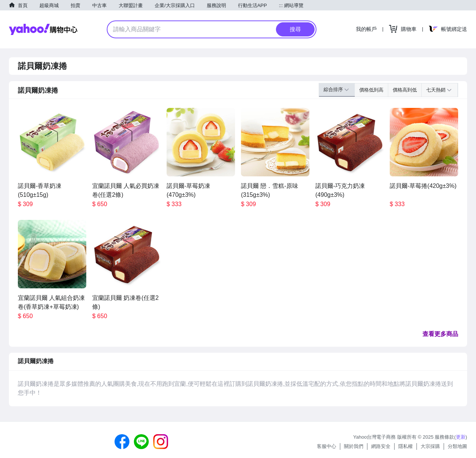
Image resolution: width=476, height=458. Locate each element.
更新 (461, 437)
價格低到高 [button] (371, 90)
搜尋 (295, 29)
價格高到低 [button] (405, 90)
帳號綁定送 (454, 29)
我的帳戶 (366, 29)
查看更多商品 (440, 334)
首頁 (23, 5)
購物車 (409, 29)
